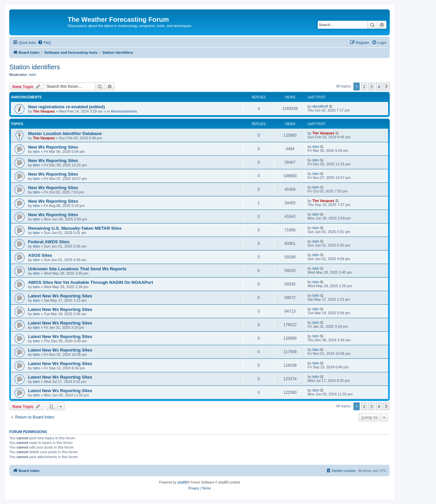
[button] (386, 86)
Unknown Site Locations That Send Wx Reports (77, 269)
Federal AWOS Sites (49, 242)
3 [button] (371, 86)
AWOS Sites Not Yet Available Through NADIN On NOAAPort (91, 282)
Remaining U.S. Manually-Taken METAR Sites (75, 228)
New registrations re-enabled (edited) (66, 107)
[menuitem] (44, 43)
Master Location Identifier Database (65, 134)
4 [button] (379, 86)
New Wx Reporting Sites (53, 147)
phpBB (182, 482)
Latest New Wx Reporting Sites (60, 296)
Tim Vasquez (44, 111)
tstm (33, 75)
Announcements (124, 111)
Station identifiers (35, 67)
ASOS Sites (40, 255)
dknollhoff (320, 106)
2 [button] (364, 86)
